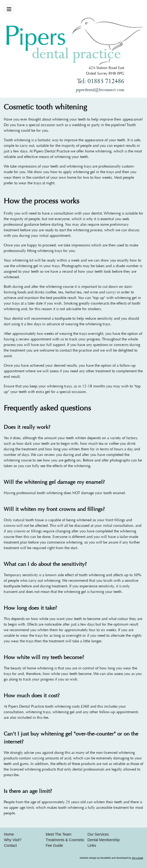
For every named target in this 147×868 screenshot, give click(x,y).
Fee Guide (54, 845)
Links (92, 845)
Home (9, 834)
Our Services (98, 834)
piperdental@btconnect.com (100, 90)
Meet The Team (59, 834)
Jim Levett (137, 858)
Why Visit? (13, 840)
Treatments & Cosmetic (65, 840)
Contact (10, 845)
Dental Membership (103, 840)
